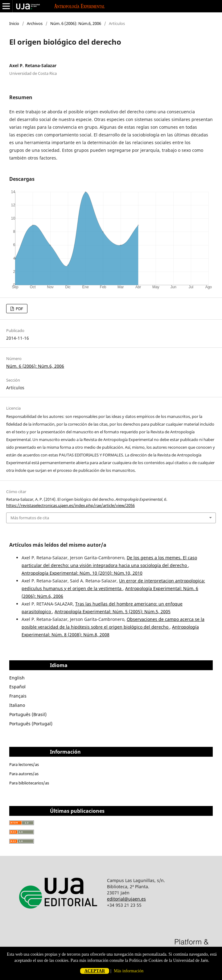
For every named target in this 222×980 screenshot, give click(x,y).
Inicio (14, 23)
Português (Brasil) (28, 714)
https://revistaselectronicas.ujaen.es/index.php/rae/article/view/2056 (70, 505)
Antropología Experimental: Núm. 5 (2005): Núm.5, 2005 (113, 611)
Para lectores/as (24, 764)
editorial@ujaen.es (126, 899)
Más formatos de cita (30, 518)
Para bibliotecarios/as (29, 783)
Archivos (35, 23)
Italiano (17, 705)
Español (17, 687)
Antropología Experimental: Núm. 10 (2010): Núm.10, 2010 (82, 573)
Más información (129, 971)
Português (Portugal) (31, 724)
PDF (19, 309)
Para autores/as (24, 774)
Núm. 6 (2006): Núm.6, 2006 (76, 23)
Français (18, 696)
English (17, 678)
